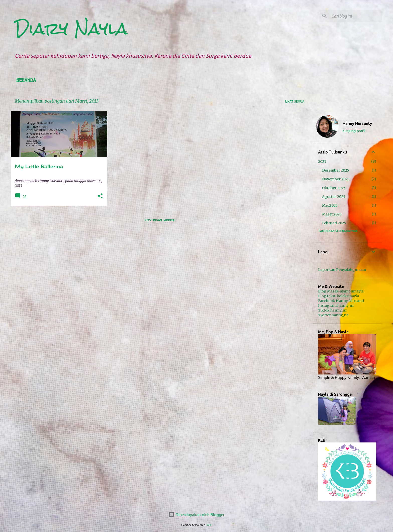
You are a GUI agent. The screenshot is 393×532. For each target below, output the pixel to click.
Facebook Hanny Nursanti (341, 301)
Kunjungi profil (354, 131)
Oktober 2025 (334, 188)
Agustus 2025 (334, 197)
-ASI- (209, 525)
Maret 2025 (332, 214)
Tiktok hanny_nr (332, 310)
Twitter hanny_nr (333, 315)
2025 (322, 162)
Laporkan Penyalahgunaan (342, 270)
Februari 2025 (334, 223)
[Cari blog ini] (356, 16)
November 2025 (336, 179)
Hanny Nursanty (357, 123)
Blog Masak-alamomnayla (341, 291)
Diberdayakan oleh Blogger (197, 515)
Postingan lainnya (160, 220)
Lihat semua (295, 101)
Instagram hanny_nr (336, 306)
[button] (100, 196)
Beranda (26, 80)
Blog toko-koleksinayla (338, 296)
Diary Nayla (71, 29)
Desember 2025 (336, 170)
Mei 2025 (330, 205)
